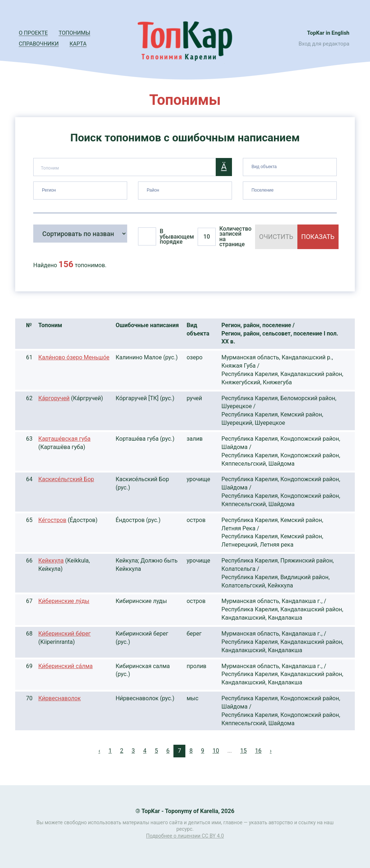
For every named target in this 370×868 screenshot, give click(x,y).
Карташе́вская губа (64, 439)
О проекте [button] (33, 33)
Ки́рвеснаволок (59, 698)
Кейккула (51, 561)
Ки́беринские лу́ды (64, 601)
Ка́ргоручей (54, 398)
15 (244, 751)
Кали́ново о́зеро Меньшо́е (74, 357)
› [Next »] (271, 751)
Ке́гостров (52, 520)
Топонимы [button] (74, 33)
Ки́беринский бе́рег (64, 634)
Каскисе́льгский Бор (66, 479)
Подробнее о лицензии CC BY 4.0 (185, 836)
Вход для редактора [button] (324, 44)
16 (258, 751)
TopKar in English (328, 33)
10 (216, 751)
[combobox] (290, 167)
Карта (78, 44)
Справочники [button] (39, 44)
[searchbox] (291, 166)
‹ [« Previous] (99, 751)
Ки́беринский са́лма (65, 666)
